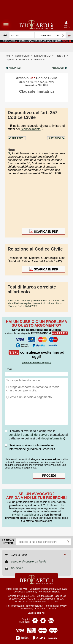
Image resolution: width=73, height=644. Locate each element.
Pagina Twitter (43, 619)
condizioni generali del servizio (29, 435)
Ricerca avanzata (69, 35)
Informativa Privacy (56, 606)
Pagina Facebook (35, 619)
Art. (15, 68)
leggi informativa (53, 438)
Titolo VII (60, 56)
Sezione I (24, 59)
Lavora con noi (37, 613)
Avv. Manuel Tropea (49, 592)
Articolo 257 (40, 59)
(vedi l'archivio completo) (36, 362)
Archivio (53, 609)
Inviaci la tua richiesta (25, 515)
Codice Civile (22, 56)
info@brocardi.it (34, 606)
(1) (42, 128)
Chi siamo (41, 609)
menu (6, 25)
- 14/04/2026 (36, 303)
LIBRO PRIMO (42, 56)
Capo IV (9, 59)
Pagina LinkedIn (51, 619)
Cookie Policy (25, 609)
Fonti (8, 56)
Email (9, 369)
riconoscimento (31, 129)
